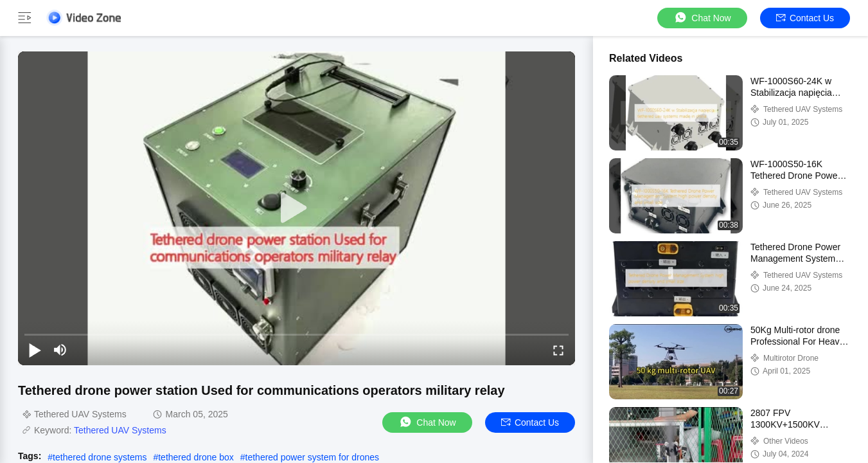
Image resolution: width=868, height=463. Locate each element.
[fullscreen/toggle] (558, 350)
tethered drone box (196, 457)
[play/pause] (35, 350)
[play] (297, 208)
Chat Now (702, 18)
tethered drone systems (100, 457)
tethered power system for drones (313, 457)
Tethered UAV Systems (120, 430)
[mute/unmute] (60, 350)
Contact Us (805, 18)
